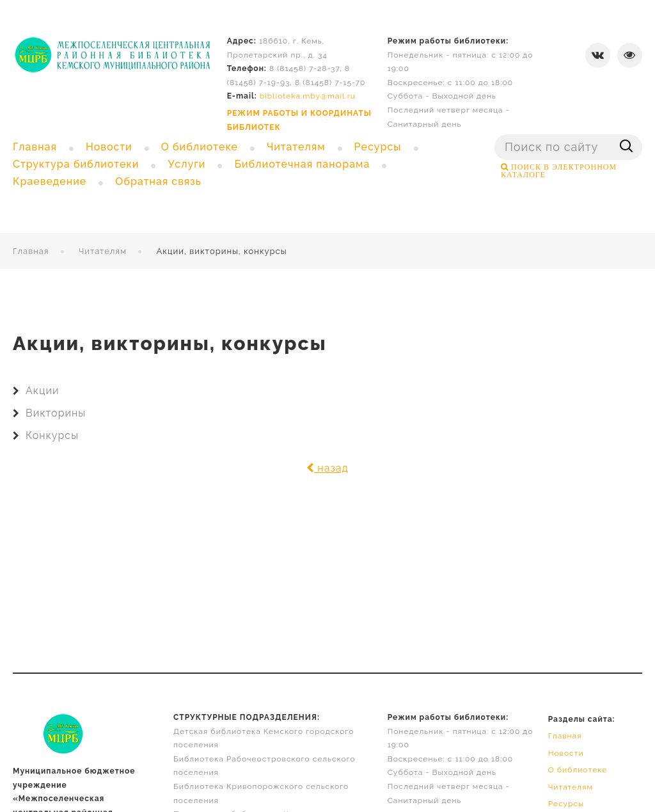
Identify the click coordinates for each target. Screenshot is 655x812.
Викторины (56, 413)
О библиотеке (578, 770)
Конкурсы (52, 435)
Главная (31, 251)
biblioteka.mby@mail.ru (308, 96)
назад (327, 468)
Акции (42, 391)
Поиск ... (495, 135)
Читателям (103, 251)
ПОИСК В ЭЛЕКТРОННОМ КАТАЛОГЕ (559, 171)
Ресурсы (566, 804)
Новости (566, 753)
